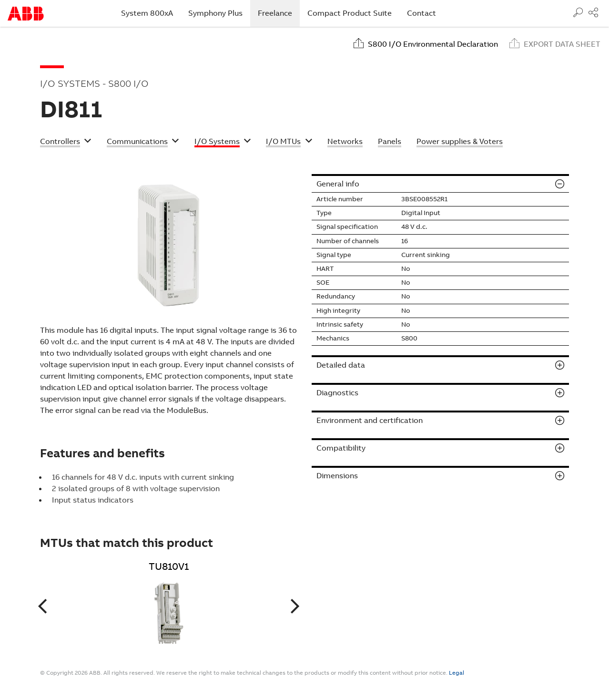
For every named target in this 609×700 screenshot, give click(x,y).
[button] (66, 143)
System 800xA (147, 13)
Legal (457, 673)
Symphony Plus (215, 13)
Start (26, 14)
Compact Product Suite (350, 13)
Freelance (279, 13)
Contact (421, 13)
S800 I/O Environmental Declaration (433, 44)
